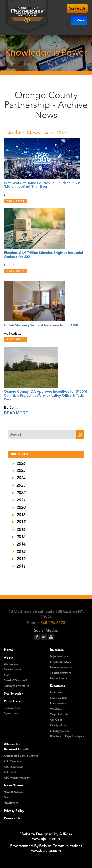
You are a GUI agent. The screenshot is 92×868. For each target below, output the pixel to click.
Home (8, 650)
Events (8, 798)
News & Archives (14, 792)
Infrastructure (58, 704)
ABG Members (12, 761)
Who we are (11, 664)
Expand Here (11, 714)
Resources (57, 686)
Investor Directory (61, 662)
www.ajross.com (46, 839)
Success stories (13, 670)
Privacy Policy (14, 811)
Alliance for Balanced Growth (21, 756)
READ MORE (15, 201)
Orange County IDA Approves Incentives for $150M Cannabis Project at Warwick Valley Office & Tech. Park (45, 395)
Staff (7, 675)
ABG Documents (13, 767)
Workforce (56, 709)
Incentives (56, 693)
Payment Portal (59, 678)
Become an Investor (61, 668)
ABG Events (11, 772)
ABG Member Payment (17, 778)
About (9, 658)
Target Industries (60, 715)
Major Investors (59, 656)
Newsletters (11, 803)
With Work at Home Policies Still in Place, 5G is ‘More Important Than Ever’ (42, 185)
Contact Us (12, 819)
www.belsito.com (46, 851)
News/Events (14, 786)
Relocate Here (12, 708)
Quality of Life (58, 725)
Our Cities (56, 720)
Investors (57, 650)
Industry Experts (59, 731)
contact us (77, 8)
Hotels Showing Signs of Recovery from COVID (42, 325)
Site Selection (14, 694)
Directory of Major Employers (67, 736)
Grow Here (12, 702)
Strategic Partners (60, 673)
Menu (79, 20)
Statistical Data (59, 698)
